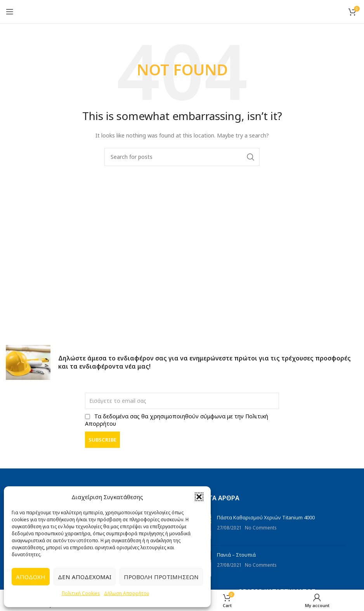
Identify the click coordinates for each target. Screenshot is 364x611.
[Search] (182, 157)
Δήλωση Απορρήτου (127, 593)
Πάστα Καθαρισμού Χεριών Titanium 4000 (266, 517)
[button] (199, 497)
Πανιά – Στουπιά (236, 555)
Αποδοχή (31, 577)
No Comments (261, 527)
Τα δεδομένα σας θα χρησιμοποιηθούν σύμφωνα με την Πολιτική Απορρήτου (177, 420)
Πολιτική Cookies (81, 593)
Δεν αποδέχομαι (85, 577)
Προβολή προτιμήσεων (161, 577)
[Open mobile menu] (10, 12)
